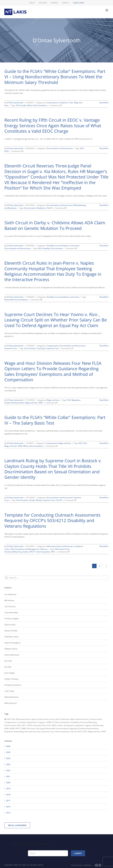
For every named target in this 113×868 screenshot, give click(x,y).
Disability (46, 248)
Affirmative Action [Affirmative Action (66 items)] (23, 719)
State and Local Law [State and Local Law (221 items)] (33, 732)
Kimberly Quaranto (13, 685)
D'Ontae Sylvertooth (15, 103)
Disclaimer (88, 865)
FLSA (18, 105)
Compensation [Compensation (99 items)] (10, 722)
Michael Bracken (12, 697)
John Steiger (10, 673)
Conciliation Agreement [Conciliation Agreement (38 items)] (27, 722)
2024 (8, 758)
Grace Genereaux (12, 655)
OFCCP (32, 552)
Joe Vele (8, 667)
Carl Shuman (10, 606)
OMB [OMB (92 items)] (24, 728)
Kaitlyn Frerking (11, 679)
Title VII (49, 208)
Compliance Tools (66, 103)
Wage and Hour (53, 400)
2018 (8, 795)
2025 (8, 752)
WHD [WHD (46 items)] (104, 732)
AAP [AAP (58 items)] (9, 719)
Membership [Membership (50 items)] (98, 725)
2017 (8, 801)
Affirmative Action (62, 549)
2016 (8, 807)
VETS (53, 552)
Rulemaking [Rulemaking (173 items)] (19, 732)
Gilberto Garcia (11, 649)
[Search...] (56, 578)
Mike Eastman (11, 703)
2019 (8, 788)
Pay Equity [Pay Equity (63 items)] (40, 728)
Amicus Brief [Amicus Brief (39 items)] (55, 719)
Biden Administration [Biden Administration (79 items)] (79, 719)
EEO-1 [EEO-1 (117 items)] (24, 725)
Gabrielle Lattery (12, 637)
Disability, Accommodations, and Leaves (63, 246)
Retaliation (41, 208)
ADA (82, 148)
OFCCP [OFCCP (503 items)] (18, 728)
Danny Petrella (11, 631)
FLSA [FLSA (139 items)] (49, 725)
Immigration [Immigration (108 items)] (69, 725)
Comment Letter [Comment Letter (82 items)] (95, 719)
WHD (41, 403)
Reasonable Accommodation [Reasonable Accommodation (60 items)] (57, 728)
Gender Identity (35, 500)
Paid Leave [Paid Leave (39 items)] (31, 728)
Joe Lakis (8, 661)
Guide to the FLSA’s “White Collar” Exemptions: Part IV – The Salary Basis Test (55, 420)
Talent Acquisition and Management (24, 549)
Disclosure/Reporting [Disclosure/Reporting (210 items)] (88, 722)
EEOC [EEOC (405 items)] (30, 725)
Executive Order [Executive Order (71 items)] (40, 725)
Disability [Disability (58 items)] (75, 722)
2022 (8, 770)
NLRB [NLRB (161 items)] (12, 728)
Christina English (12, 619)
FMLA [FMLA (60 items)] (54, 725)
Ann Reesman (10, 594)
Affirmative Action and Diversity (60, 546)
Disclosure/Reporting (13, 552)
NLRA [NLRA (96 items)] (7, 728)
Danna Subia (10, 625)
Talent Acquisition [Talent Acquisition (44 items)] (62, 732)
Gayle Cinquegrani (12, 643)
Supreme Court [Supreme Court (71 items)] (48, 732)
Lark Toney (9, 691)
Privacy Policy (77, 865)
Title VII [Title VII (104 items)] (73, 732)
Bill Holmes (9, 600)
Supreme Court (11, 348)
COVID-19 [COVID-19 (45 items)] (50, 722)
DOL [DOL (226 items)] (19, 725)
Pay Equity (41, 348)
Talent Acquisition (43, 552)
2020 (8, 782)
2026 (8, 746)
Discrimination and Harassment (60, 148)
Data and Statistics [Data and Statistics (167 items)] (63, 722)
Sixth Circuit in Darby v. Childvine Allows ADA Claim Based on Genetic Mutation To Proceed (55, 225)
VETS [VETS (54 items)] (85, 732)
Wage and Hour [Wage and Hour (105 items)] (94, 732)
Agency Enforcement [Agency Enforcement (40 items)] (40, 719)
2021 (8, 776)
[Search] (7, 578)
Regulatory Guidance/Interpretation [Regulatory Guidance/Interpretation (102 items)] (84, 728)
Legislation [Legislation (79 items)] (79, 725)
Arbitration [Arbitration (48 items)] (65, 719)
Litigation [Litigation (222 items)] (88, 725)
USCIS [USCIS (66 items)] (80, 732)
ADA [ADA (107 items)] (13, 719)
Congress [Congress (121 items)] (41, 722)
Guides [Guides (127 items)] (60, 725)
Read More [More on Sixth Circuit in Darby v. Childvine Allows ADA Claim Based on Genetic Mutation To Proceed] (104, 246)
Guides (24, 105)
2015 (8, 813)
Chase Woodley (11, 612)
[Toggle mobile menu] (107, 10)
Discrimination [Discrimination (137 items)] (10, 725)
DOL (80, 443)
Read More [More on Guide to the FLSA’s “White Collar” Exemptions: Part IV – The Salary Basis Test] (104, 443)
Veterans (44, 549)
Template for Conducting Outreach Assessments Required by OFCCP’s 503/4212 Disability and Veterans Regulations (52, 520)
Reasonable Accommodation (16, 300)
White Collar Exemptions (37, 105)
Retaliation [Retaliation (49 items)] (9, 732)
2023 (8, 764)
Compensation (52, 103)
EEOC (7, 151)
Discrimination (30, 208)
